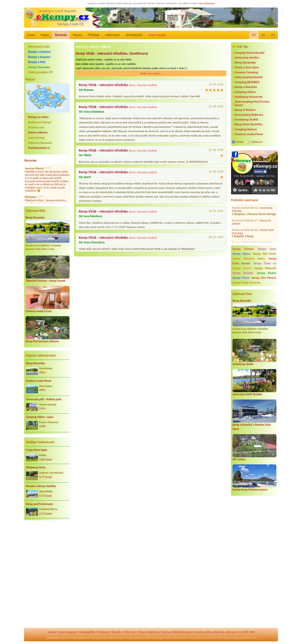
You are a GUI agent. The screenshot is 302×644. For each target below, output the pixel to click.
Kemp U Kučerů (245, 110)
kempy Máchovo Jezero (249, 259)
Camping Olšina (245, 92)
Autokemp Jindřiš (246, 119)
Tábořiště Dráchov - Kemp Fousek (45, 281)
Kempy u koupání (39, 57)
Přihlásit (94, 35)
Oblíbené (257, 142)
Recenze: (31, 160)
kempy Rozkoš (267, 273)
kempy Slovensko (39, 67)
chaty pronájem (209, 638)
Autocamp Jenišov (247, 57)
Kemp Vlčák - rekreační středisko (103, 85)
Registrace (153, 632)
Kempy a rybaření (39, 52)
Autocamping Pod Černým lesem (252, 103)
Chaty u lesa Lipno (247, 67)
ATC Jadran (239, 459)
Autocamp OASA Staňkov (247, 394)
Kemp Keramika (35, 218)
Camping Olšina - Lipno (40, 417)
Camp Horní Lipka (36, 450)
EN (273, 35)
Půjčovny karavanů (40, 143)
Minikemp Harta (36, 467)
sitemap (167, 632)
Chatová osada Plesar (39, 381)
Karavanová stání (39, 46)
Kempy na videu (38, 117)
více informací (207, 3)
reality (110, 638)
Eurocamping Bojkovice (249, 115)
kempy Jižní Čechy (265, 254)
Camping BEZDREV (247, 82)
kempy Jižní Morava (264, 278)
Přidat (240, 142)
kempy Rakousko (248, 638)
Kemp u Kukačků (246, 87)
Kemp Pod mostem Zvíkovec (42, 341)
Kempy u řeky (37, 62)
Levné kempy (36, 138)
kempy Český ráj (265, 263)
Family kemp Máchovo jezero (250, 490)
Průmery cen (36, 127)
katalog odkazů (172, 638)
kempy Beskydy (243, 273)
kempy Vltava (241, 278)
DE (263, 35)
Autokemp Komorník (249, 97)
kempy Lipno (267, 249)
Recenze (61, 35)
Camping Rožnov (246, 129)
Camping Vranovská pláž (250, 53)
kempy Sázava (241, 254)
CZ (254, 35)
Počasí (77, 35)
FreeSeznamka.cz (39, 148)
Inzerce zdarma (38, 132)
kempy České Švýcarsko (247, 283)
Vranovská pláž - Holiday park (44, 399)
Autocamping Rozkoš (249, 77)
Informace (112, 35)
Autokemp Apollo (243, 364)
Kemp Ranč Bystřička (249, 124)
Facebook (103, 632)
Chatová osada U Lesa (39, 311)
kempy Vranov (242, 268)
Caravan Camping (246, 72)
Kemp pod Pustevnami (39, 504)
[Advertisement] (254, 566)
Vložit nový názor (151, 73)
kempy (52, 632)
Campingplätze (87, 632)
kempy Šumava (243, 249)
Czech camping (67, 632)
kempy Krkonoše (266, 268)
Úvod (31, 35)
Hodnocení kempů (40, 122)
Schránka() (134, 35)
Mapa (45, 35)
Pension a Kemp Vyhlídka (41, 486)
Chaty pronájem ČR (40, 72)
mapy (189, 638)
